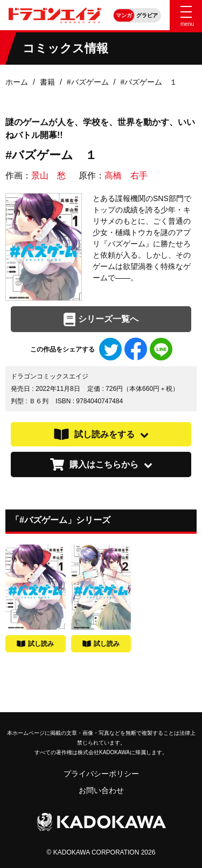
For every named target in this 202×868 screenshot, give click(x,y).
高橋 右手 (126, 175)
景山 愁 (48, 175)
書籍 (47, 82)
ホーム (17, 82)
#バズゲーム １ (149, 82)
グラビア (147, 15)
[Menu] (186, 15)
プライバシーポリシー (101, 774)
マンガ (124, 15)
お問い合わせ (101, 790)
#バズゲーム (88, 82)
